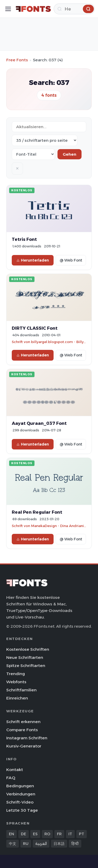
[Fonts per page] (45, 140)
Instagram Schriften (27, 738)
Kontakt (15, 770)
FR (59, 834)
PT (82, 834)
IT (70, 834)
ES (35, 834)
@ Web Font (71, 260)
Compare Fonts (22, 730)
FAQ (11, 778)
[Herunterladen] (74, 9)
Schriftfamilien (21, 690)
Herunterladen (33, 260)
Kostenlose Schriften (28, 649)
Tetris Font (24, 239)
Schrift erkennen (23, 722)
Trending (16, 674)
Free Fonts (17, 60)
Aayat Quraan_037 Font (39, 423)
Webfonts (16, 682)
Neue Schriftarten (25, 657)
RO (47, 834)
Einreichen (17, 698)
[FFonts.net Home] (33, 9)
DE (24, 834)
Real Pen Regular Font (37, 512)
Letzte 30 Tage (22, 810)
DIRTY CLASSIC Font (35, 328)
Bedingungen (20, 786)
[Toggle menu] (8, 9)
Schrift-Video (20, 802)
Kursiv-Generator (24, 746)
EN (11, 834)
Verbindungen (21, 794)
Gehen (70, 154)
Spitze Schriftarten (26, 666)
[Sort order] (33, 154)
